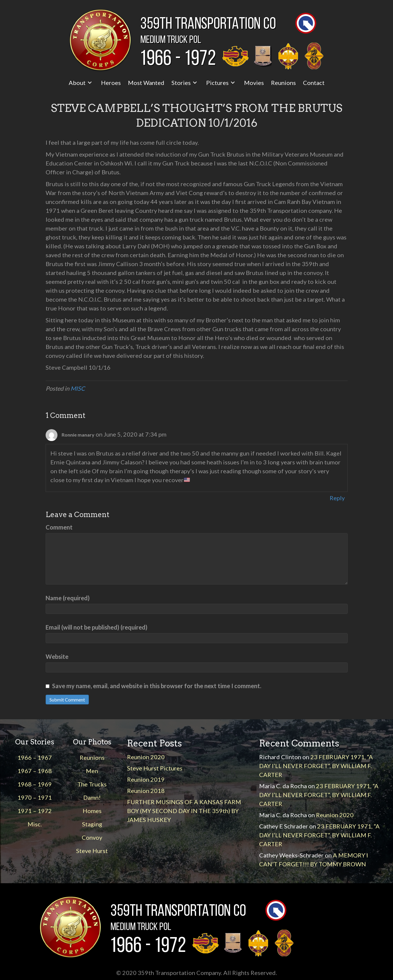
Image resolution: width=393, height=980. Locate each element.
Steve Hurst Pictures (155, 768)
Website (57, 656)
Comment (59, 527)
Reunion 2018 (146, 791)
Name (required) (68, 598)
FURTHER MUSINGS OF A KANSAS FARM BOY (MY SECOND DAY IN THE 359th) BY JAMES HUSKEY (184, 811)
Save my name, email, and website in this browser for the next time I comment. (157, 686)
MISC (78, 388)
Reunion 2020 (146, 757)
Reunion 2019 (146, 779)
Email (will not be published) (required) (97, 627)
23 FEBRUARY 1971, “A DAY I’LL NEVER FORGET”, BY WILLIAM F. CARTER (316, 766)
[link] (81, 83)
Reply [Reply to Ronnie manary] (337, 498)
